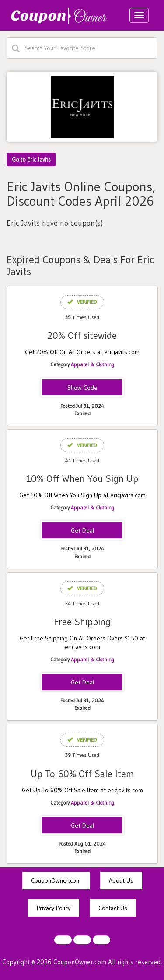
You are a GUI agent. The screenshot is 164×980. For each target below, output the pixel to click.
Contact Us (113, 908)
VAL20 (82, 388)
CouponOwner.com (56, 880)
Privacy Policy (54, 908)
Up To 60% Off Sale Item (82, 774)
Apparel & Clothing (92, 364)
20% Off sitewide (82, 335)
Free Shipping (82, 622)
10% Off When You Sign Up (82, 479)
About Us (121, 880)
